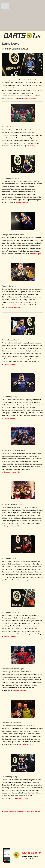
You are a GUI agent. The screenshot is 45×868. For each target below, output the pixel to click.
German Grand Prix (20, 690)
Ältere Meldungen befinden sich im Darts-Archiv (22, 811)
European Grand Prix (12, 472)
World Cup (31, 146)
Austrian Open (36, 254)
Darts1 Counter (32, 853)
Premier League (30, 98)
